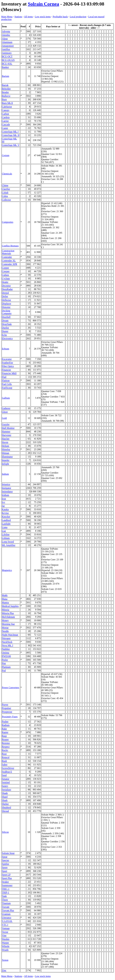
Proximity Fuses (10, 717)
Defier (5, 296)
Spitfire (6, 864)
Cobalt (5, 193)
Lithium (6, 538)
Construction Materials (8, 252)
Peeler (5, 660)
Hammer (6, 432)
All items (28, 17)
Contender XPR (10, 264)
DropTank (7, 324)
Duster (5, 331)
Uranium (6, 914)
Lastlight (6, 524)
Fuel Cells (7, 384)
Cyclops (6, 278)
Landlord (6, 520)
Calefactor (7, 107)
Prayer (5, 705)
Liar (4, 531)
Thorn (5, 900)
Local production (78, 17)
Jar (3, 506)
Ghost (5, 412)
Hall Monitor (8, 428)
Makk (5, 595)
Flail (4, 377)
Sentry (5, 786)
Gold (4, 418)
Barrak (5, 85)
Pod (4, 671)
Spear (5, 857)
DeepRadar (7, 289)
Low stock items (43, 17)
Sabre (5, 765)
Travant (6, 907)
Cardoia (6, 117)
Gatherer (6, 408)
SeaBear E (7, 772)
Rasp (4, 736)
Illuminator (7, 457)
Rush (4, 761)
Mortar (5, 628)
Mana (5, 599)
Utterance (7, 918)
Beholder (6, 89)
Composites (8, 222)
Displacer (7, 304)
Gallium (6, 398)
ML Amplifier (9, 545)
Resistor (6, 743)
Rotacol (6, 757)
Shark (5, 800)
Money (5, 620)
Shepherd (6, 807)
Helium (6, 446)
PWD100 (6, 656)
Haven (5, 442)
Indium (5, 474)
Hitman (6, 453)
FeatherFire (7, 363)
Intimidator (7, 491)
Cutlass (5, 275)
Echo (4, 335)
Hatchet (6, 439)
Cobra (5, 196)
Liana (5, 527)
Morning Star (8, 624)
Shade (5, 793)
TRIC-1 (6, 889)
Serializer (7, 790)
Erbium (6, 349)
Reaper (5, 739)
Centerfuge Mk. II (11, 135)
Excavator (7, 359)
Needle (5, 631)
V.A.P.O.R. (7, 921)
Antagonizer (8, 46)
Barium (6, 76)
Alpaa (5, 39)
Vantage (6, 928)
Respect (6, 747)
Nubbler (6, 649)
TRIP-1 (6, 893)
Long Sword (8, 542)
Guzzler (6, 424)
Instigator (7, 488)
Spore (5, 867)
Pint (4, 663)
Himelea (6, 449)
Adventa (6, 31)
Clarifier (6, 189)
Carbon (5, 114)
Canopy (6, 110)
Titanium (6, 903)
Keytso (5, 513)
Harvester (7, 435)
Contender (7, 257)
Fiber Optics (8, 366)
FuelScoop (7, 388)
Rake (4, 729)
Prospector (7, 712)
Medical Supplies (10, 606)
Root (4, 754)
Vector (5, 932)
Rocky (5, 750)
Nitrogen (6, 638)
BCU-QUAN (8, 60)
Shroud (5, 811)
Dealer (5, 282)
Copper (5, 268)
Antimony (7, 53)
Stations (18, 17)
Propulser (7, 708)
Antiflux (6, 49)
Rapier (5, 732)
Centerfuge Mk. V (11, 145)
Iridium (6, 495)
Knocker (6, 517)
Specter (6, 860)
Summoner (7, 885)
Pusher (5, 722)
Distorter (6, 307)
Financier (6, 370)
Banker (5, 67)
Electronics (7, 338)
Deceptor (6, 286)
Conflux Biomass (10, 246)
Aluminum (7, 42)
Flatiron (6, 380)
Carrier (5, 121)
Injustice (6, 484)
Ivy (4, 502)
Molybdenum (8, 617)
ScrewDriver (8, 768)
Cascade (6, 124)
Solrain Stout (8, 853)
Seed (4, 775)
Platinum (6, 667)
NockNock (7, 642)
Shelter (5, 804)
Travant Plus (8, 910)
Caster (5, 128)
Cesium (6, 155)
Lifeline (6, 534)
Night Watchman (10, 635)
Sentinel (6, 782)
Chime (5, 185)
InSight (5, 464)
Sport (5, 871)
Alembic (6, 35)
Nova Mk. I (7, 645)
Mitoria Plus (8, 613)
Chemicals (7, 174)
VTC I (5, 925)
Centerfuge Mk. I (10, 132)
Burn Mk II (7, 103)
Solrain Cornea (43, 4)
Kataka (5, 509)
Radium (6, 725)
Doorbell (6, 317)
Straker (5, 882)
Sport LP (6, 875)
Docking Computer (7, 312)
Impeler (6, 460)
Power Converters (11, 688)
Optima (6, 653)
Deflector (6, 300)
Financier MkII (9, 373)
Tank (4, 896)
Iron (4, 499)
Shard (5, 797)
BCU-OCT (7, 56)
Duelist (5, 328)
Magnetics (7, 570)
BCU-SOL (7, 64)
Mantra (5, 602)
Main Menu (7, 17)
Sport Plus (7, 878)
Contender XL (9, 261)
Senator (6, 779)
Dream (5, 321)
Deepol (5, 293)
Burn (4, 99)
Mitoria (6, 610)
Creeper (6, 271)
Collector (6, 200)
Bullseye (6, 96)
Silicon (5, 832)
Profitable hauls (60, 17)
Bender (5, 92)
